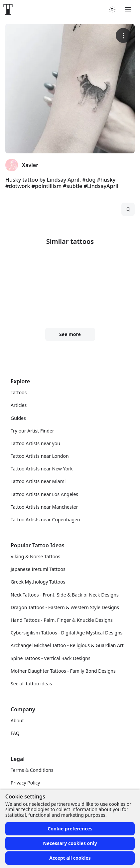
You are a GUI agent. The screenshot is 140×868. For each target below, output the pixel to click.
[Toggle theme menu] (112, 9)
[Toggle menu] (128, 9)
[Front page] (8, 9)
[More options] (123, 35)
